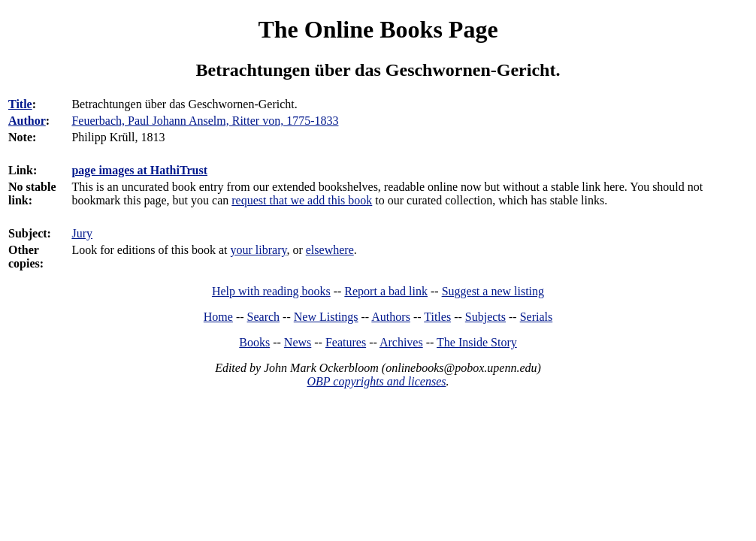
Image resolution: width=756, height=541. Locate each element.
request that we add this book (302, 200)
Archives (401, 342)
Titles (437, 317)
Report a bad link (386, 291)
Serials (537, 317)
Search (264, 317)
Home (218, 317)
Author (27, 121)
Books (254, 342)
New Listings (326, 317)
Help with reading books (271, 291)
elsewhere (330, 250)
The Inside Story (477, 342)
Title (20, 104)
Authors (391, 317)
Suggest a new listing (493, 291)
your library (259, 250)
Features (346, 342)
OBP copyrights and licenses (376, 381)
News (298, 342)
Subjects (485, 317)
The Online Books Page (378, 29)
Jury (82, 233)
